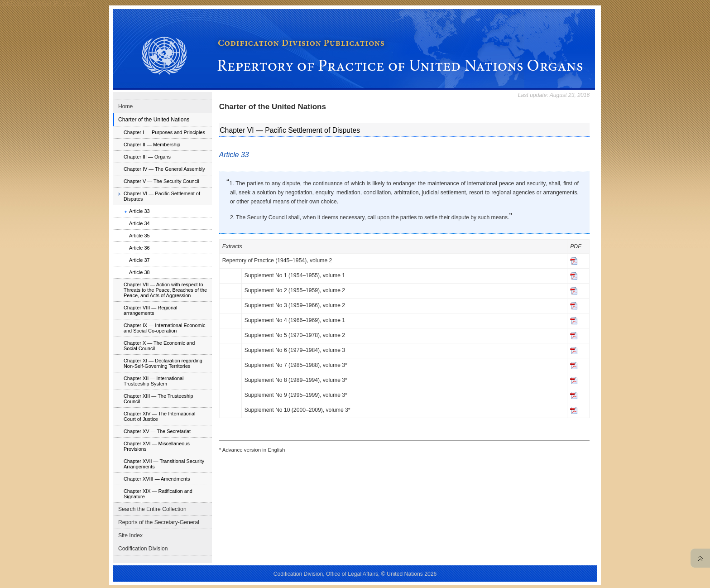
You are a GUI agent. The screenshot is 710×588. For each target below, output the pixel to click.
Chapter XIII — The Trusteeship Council (158, 399)
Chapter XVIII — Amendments (157, 479)
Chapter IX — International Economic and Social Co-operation (165, 328)
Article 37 (139, 260)
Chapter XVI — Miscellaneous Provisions (157, 446)
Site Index (130, 535)
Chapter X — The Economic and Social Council (159, 346)
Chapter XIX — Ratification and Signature (158, 494)
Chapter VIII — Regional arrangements (151, 310)
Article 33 (139, 211)
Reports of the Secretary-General (159, 522)
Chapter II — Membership (152, 145)
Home (125, 106)
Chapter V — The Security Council (161, 181)
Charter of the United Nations (154, 120)
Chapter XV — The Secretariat (157, 431)
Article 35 (139, 236)
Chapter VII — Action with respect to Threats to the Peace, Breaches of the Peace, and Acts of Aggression (165, 290)
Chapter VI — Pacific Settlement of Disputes (162, 196)
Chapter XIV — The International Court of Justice (159, 416)
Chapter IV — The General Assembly (164, 169)
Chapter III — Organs (147, 157)
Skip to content (69, 3)
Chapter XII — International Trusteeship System (154, 381)
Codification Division (143, 549)
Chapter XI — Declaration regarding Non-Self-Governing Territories (163, 363)
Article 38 (139, 272)
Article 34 (139, 223)
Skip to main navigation (26, 3)
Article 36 (139, 248)
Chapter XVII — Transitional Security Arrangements (164, 464)
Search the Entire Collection (152, 509)
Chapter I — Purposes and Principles (164, 132)
